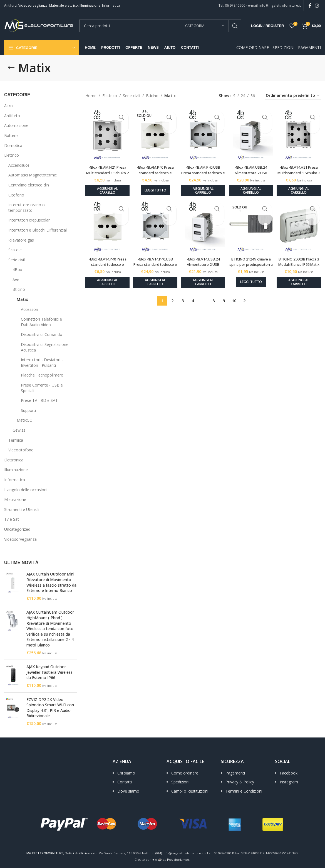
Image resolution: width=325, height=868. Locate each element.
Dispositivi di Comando (42, 334)
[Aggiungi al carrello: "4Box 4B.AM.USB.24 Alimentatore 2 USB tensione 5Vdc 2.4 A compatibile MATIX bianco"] (252, 186)
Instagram (289, 782)
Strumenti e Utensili (22, 509)
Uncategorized (17, 529)
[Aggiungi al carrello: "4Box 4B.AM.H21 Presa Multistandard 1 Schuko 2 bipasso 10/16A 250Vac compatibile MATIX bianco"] (106, 186)
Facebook (289, 773)
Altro (8, 106)
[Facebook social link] (310, 6)
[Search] (160, 26)
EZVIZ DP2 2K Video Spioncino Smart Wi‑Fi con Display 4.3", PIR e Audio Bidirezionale (50, 708)
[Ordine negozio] (293, 96)
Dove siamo (128, 791)
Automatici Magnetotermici (33, 175)
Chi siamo (126, 773)
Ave (16, 280)
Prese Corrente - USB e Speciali (42, 388)
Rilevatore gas (21, 240)
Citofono (16, 195)
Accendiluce (19, 165)
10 (234, 296)
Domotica (13, 145)
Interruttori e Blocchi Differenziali (38, 230)
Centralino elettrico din (29, 185)
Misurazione (15, 499)
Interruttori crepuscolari (29, 220)
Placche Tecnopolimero (42, 375)
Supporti (28, 410)
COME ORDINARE (253, 47)
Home (91, 96)
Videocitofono (21, 450)
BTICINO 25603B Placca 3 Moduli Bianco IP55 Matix (301, 260)
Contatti (125, 782)
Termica (16, 440)
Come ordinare (185, 773)
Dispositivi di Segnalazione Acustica (45, 347)
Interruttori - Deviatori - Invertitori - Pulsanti (42, 362)
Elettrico (12, 155)
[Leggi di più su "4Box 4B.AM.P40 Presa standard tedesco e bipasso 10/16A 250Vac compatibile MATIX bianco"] (154, 186)
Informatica (15, 480)
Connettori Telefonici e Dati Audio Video (41, 322)
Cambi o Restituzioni (190, 791)
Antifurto (12, 116)
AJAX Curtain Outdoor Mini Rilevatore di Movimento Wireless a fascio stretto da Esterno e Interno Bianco (51, 582)
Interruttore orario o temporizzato (27, 207)
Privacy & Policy (240, 782)
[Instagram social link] (317, 6)
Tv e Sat (12, 519)
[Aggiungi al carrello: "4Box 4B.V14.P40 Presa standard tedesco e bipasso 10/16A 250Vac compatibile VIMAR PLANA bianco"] (106, 278)
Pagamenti (235, 773)
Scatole (15, 250)
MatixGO (25, 420)
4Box (17, 270)
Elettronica (14, 460)
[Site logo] (39, 25)
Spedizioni (180, 782)
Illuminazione (16, 470)
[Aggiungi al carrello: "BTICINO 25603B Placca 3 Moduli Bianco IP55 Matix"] (301, 278)
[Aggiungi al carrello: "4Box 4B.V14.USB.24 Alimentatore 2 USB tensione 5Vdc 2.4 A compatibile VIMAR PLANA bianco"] (203, 278)
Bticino (19, 289)
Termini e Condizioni (244, 791)
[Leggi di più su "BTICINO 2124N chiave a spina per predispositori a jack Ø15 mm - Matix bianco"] (252, 277)
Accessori (29, 309)
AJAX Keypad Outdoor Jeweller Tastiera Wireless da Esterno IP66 (49, 672)
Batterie (11, 135)
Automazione (16, 125)
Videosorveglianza (20, 539)
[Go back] (11, 68)
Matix (22, 299)
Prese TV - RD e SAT (39, 400)
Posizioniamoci (179, 860)
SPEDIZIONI (283, 47)
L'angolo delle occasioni (26, 490)
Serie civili (17, 260)
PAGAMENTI (309, 47)
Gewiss (19, 430)
